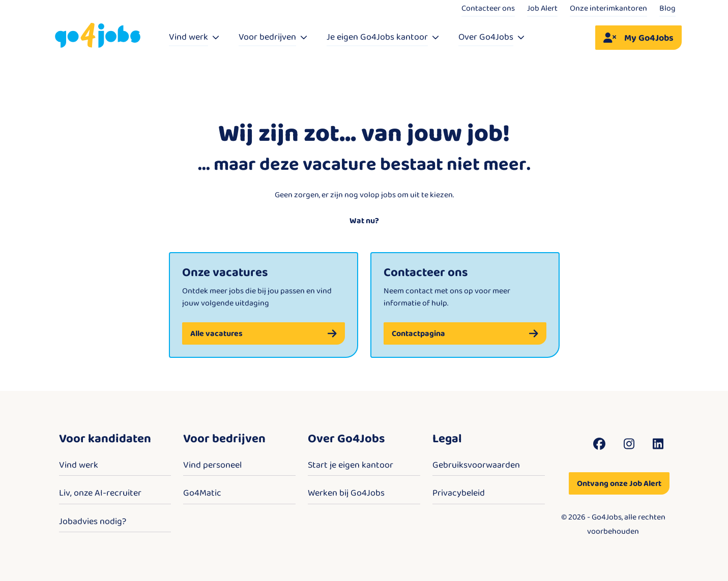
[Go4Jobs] (98, 36)
